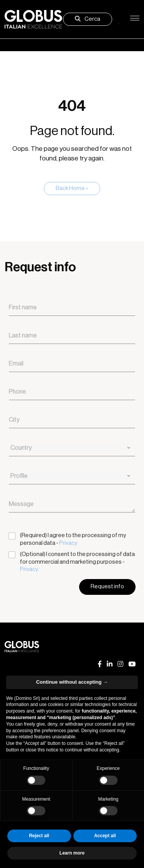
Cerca (88, 19)
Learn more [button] (72, 853)
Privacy (68, 543)
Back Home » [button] (72, 188)
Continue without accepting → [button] (72, 682)
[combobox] (72, 448)
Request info (107, 587)
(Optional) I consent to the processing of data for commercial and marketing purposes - (77, 562)
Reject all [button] (39, 836)
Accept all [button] (105, 836)
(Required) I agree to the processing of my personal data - (73, 539)
